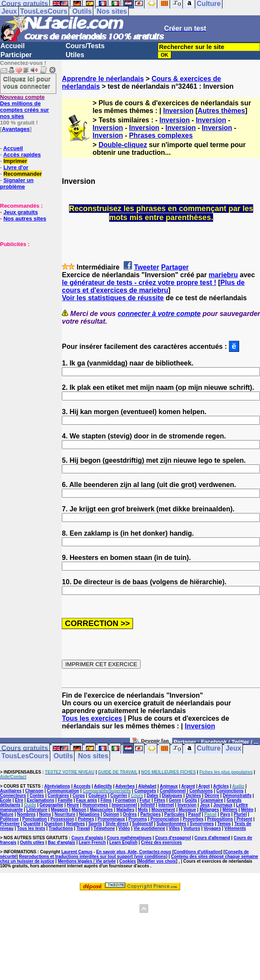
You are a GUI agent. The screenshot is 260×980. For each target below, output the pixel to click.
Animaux (169, 786)
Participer (16, 55)
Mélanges (209, 810)
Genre (175, 800)
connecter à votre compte (159, 314)
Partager (175, 267)
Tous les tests (31, 828)
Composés (145, 791)
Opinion (111, 814)
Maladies (125, 810)
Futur (145, 800)
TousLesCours (44, 11)
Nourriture (65, 814)
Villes (174, 828)
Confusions (201, 791)
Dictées (194, 796)
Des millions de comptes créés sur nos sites (25, 107)
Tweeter (146, 267)
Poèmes (86, 819)
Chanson (34, 791)
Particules (174, 814)
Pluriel (240, 814)
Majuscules (101, 810)
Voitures (192, 828)
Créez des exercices (162, 842)
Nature (7, 814)
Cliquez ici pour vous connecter (27, 82)
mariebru (223, 275)
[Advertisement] (26, 290)
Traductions (61, 828)
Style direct (117, 824)
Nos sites (112, 11)
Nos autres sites (25, 219)
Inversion (178, 111)
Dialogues (172, 796)
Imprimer (15, 161)
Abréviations (57, 786)
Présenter (10, 824)
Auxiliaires (11, 791)
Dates (152, 796)
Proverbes (193, 819)
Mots (143, 810)
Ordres (130, 814)
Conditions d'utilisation (198, 852)
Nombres (26, 814)
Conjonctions (230, 791)
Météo (247, 810)
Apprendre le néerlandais (103, 79)
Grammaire (212, 800)
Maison (79, 810)
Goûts (191, 800)
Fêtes (159, 800)
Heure (73, 805)
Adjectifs (103, 786)
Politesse (9, 819)
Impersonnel (124, 805)
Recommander (23, 174)
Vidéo (124, 828)
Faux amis (87, 800)
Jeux (9, 11)
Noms (45, 814)
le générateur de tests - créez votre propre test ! (139, 283)
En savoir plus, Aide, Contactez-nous (134, 852)
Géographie (52, 805)
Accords (82, 786)
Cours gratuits (25, 749)
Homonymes (95, 805)
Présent (244, 819)
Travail (83, 828)
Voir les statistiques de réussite (113, 298)
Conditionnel (173, 791)
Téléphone (104, 828)
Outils (82, 11)
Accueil (13, 46)
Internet (166, 805)
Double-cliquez (123, 145)
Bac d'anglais (61, 842)
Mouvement (163, 810)
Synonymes (202, 824)
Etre (19, 800)
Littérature (37, 810)
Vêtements (235, 828)
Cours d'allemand (212, 838)
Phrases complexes (161, 135)
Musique (187, 810)
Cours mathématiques (129, 838)
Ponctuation (35, 819)
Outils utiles (32, 842)
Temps (224, 824)
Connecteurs (13, 796)
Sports (95, 824)
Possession (62, 819)
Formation (126, 800)
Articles (221, 786)
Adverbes (125, 786)
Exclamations (40, 800)
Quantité (32, 824)
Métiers (230, 810)
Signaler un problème (17, 183)
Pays (225, 814)
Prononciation (165, 819)
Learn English (123, 842)
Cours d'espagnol (173, 838)
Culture (209, 749)
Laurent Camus (77, 852)
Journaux (223, 805)
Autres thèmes (221, 111)
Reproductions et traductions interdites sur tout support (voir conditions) (93, 857)
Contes (37, 796)
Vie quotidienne (149, 828)
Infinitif (148, 805)
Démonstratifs (237, 796)
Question (53, 824)
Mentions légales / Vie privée (87, 861)
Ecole (6, 800)
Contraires (58, 796)
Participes (150, 814)
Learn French (92, 842)
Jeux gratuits (21, 212)
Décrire (212, 796)
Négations (89, 814)
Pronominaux (111, 819)
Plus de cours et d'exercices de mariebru (153, 286)
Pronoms (137, 819)
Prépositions (220, 819)
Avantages (16, 129)
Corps (79, 796)
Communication (63, 791)
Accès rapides (22, 155)
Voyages (212, 828)
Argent (188, 786)
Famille (65, 800)
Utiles (75, 55)
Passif (195, 814)
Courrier (119, 796)
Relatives (75, 824)
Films (106, 800)
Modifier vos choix (157, 861)
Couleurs (97, 796)
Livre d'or (16, 167)
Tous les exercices (92, 718)
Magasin (60, 810)
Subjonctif (143, 824)
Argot (204, 786)
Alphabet (147, 786)
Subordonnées (171, 824)
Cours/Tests (85, 46)
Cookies (128, 861)
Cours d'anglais (88, 838)
